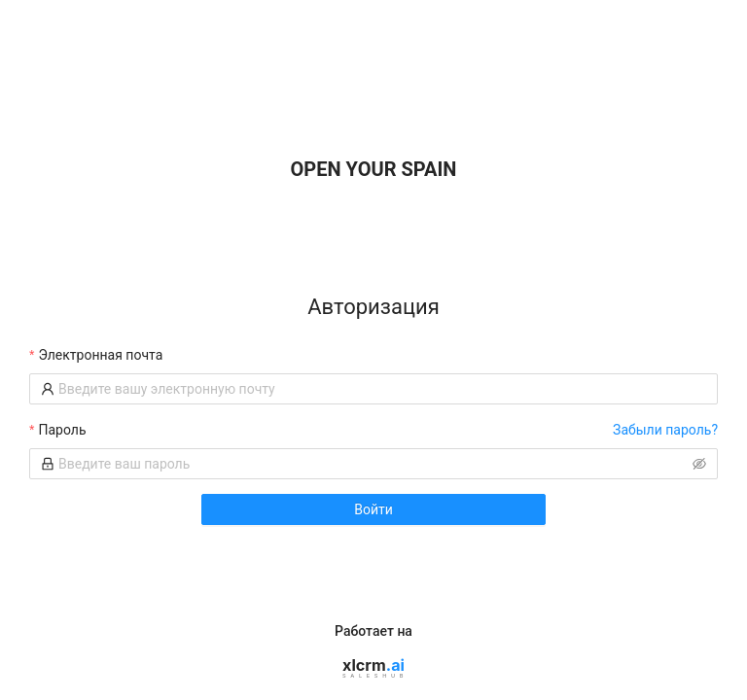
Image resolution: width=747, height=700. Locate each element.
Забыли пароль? (665, 430)
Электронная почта (100, 355)
